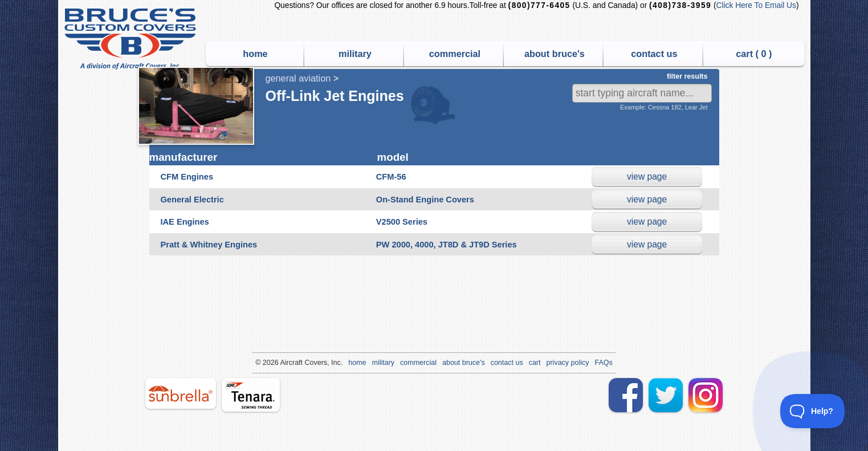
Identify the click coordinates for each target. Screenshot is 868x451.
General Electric (192, 200)
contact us (654, 54)
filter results (687, 76)
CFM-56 (391, 177)
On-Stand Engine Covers (425, 200)
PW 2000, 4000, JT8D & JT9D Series (447, 245)
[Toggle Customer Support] (813, 411)
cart (535, 363)
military (355, 54)
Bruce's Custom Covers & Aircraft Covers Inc (132, 39)
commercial (455, 54)
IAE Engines (185, 222)
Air (284, 363)
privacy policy (568, 363)
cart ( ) (754, 54)
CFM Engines (187, 177)
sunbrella (181, 393)
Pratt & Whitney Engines (209, 245)
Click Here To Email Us (756, 5)
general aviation (298, 78)
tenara (251, 395)
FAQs (604, 363)
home (255, 54)
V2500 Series (402, 222)
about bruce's (555, 54)
